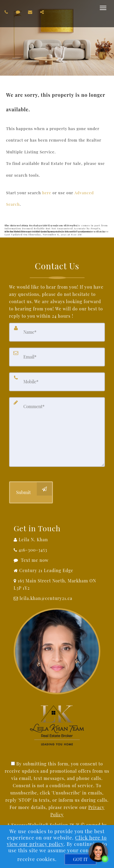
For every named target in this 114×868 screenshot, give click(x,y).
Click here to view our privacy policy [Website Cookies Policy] (57, 841)
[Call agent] (7, 12)
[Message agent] (57, 560)
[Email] (57, 357)
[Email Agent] (57, 598)
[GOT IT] (80, 859)
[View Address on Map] (57, 585)
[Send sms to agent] (19, 12)
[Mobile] (57, 382)
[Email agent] (31, 12)
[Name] (57, 332)
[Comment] (57, 432)
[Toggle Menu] (103, 8)
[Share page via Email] (43, 12)
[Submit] (31, 492)
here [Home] (47, 193)
